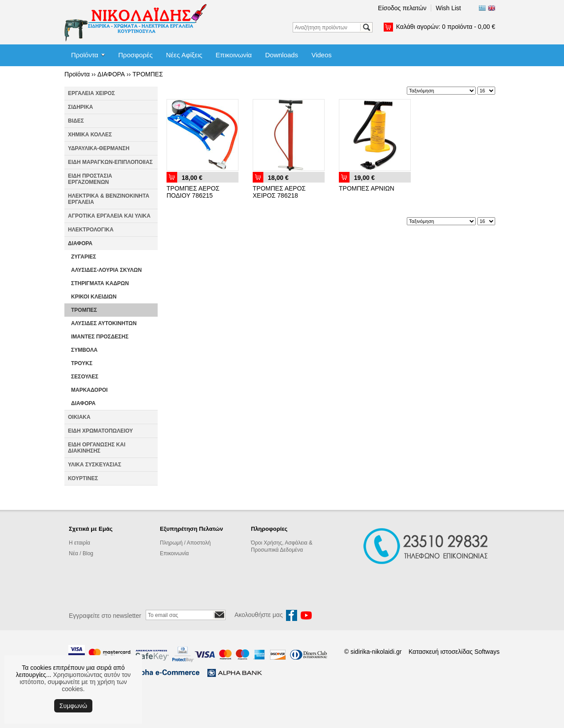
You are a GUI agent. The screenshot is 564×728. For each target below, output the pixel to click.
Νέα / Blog (81, 553)
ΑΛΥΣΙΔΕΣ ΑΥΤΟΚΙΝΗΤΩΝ (104, 323)
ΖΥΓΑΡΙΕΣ (83, 257)
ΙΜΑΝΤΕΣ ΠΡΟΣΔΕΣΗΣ (100, 337)
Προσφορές (135, 55)
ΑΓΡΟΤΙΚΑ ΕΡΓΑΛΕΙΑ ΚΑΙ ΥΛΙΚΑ (109, 216)
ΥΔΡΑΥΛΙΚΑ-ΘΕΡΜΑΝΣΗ (99, 148)
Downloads (282, 55)
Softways (487, 652)
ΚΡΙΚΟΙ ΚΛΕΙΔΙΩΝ (94, 297)
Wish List (448, 8)
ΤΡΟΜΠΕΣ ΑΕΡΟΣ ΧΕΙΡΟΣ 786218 (279, 192)
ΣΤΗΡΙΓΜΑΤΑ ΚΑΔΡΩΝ (100, 283)
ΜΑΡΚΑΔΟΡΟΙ (89, 390)
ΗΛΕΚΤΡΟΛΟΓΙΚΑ (91, 230)
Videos (322, 55)
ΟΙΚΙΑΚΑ (79, 417)
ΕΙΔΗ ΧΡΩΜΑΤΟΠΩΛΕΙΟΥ (100, 431)
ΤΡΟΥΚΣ (82, 363)
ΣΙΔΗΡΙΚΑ (81, 107)
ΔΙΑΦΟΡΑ (111, 74)
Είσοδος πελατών (402, 8)
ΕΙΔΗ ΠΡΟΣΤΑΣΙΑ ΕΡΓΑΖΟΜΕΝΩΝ (90, 179)
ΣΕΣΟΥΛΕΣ (85, 377)
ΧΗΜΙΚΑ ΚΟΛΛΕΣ (90, 135)
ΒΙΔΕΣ (76, 121)
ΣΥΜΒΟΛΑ (84, 350)
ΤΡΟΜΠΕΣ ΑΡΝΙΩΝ (367, 188)
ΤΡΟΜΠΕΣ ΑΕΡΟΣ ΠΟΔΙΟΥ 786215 (193, 192)
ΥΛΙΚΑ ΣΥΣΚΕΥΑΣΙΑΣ (95, 465)
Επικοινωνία (234, 55)
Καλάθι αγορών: (446, 27)
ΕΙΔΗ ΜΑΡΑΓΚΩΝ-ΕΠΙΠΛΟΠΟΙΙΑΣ (110, 162)
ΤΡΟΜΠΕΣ (148, 74)
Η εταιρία (79, 543)
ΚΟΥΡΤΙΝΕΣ (83, 478)
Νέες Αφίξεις (184, 55)
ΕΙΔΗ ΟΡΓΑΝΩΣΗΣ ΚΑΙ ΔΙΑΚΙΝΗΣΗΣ (97, 448)
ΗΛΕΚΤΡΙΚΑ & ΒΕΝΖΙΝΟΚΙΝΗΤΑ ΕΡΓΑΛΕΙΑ (109, 199)
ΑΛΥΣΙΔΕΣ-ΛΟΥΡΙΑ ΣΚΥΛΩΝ (106, 270)
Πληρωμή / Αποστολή (185, 543)
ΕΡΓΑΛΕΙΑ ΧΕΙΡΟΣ (91, 93)
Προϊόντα (85, 55)
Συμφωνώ (73, 706)
